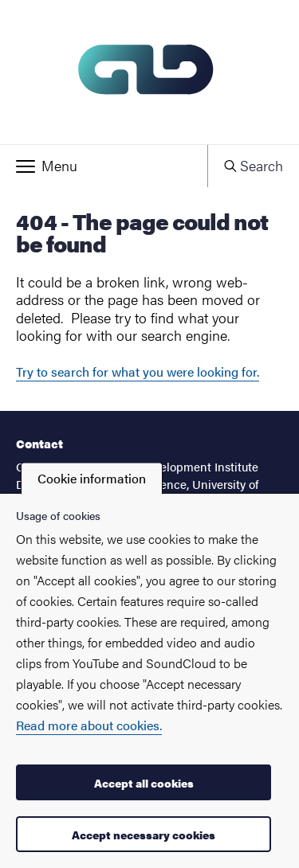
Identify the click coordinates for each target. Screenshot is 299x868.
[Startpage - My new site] (149, 72)
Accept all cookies (144, 783)
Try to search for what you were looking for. (138, 371)
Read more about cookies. (89, 725)
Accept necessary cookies (144, 835)
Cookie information (92, 478)
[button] (104, 166)
